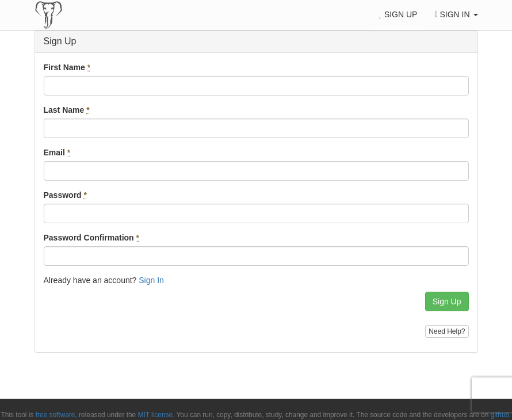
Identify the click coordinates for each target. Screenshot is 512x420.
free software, (56, 415)
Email (57, 152)
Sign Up (398, 14)
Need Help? (447, 331)
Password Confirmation (91, 238)
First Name (67, 67)
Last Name (67, 110)
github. (501, 415)
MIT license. (156, 415)
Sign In (456, 14)
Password (65, 195)
